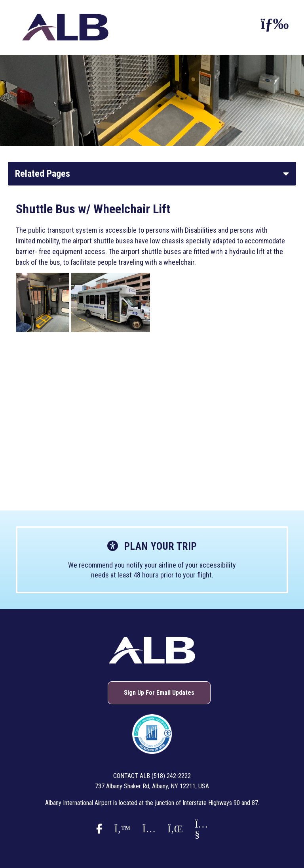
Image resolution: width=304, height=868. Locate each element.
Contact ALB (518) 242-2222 (152, 776)
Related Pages (43, 174)
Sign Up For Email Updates (159, 693)
